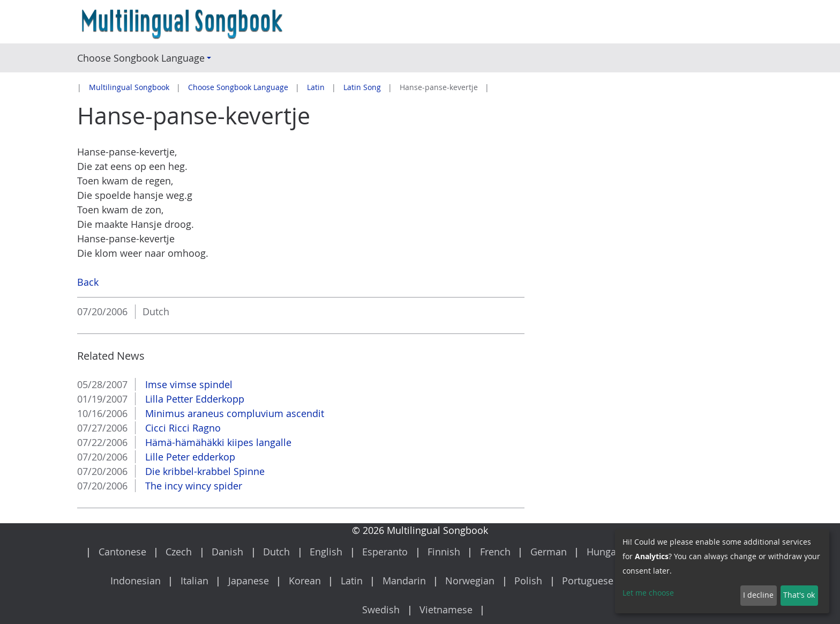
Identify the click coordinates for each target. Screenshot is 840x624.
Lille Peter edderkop (189, 457)
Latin (316, 87)
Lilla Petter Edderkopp (193, 399)
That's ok (799, 595)
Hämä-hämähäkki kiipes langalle (217, 442)
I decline (758, 595)
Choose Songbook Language (238, 87)
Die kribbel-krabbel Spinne (204, 471)
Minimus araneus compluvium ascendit (233, 413)
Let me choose (648, 593)
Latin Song (362, 87)
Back (88, 282)
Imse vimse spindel (187, 384)
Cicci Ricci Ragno (182, 428)
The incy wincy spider (192, 486)
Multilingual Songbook (129, 87)
